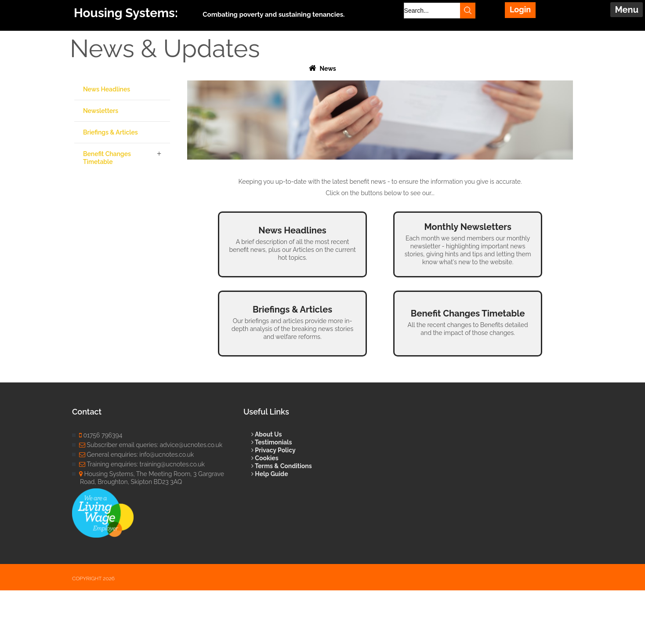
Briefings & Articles (111, 132)
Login (520, 9)
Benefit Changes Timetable (107, 158)
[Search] (438, 11)
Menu (627, 10)
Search (467, 11)
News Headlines (107, 89)
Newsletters (101, 111)
